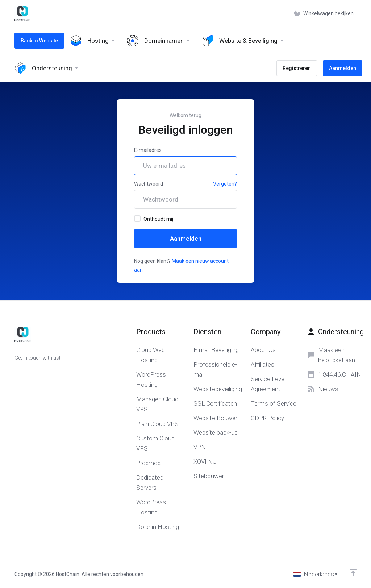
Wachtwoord (149, 184)
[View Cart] (324, 13)
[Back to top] (353, 572)
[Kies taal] (316, 574)
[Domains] (159, 41)
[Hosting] (93, 41)
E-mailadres (148, 150)
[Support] (47, 68)
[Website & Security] (243, 41)
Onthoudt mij (154, 219)
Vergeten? (225, 184)
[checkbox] (137, 219)
